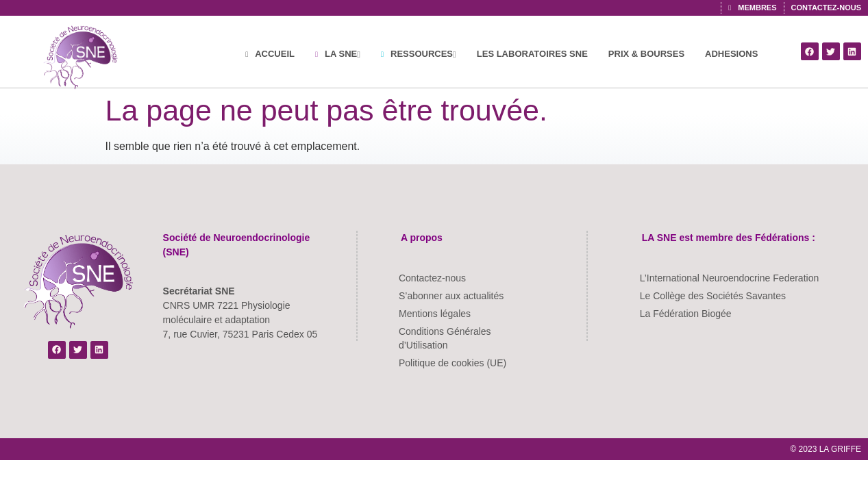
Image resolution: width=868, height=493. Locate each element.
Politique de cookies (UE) (452, 363)
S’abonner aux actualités (451, 296)
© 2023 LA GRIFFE (826, 449)
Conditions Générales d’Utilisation (445, 338)
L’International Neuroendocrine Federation (730, 278)
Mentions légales (435, 314)
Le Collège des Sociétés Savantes (713, 296)
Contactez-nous (432, 278)
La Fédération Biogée (686, 314)
